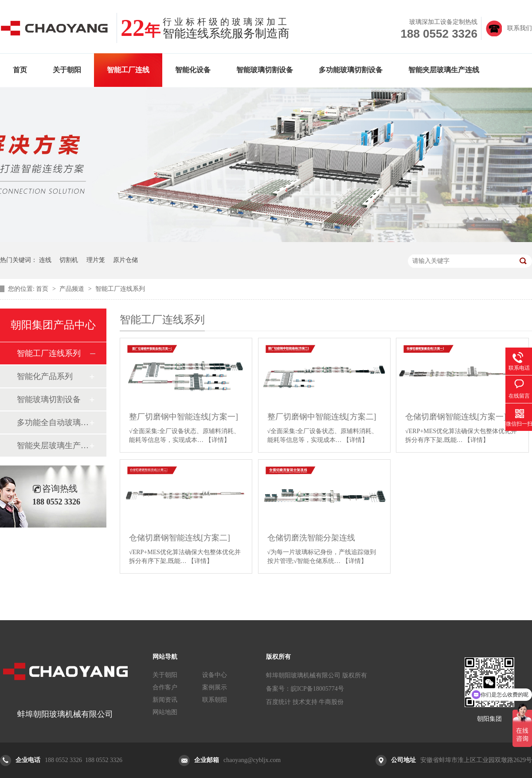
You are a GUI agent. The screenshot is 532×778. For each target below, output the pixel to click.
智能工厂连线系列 (120, 289)
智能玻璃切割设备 (265, 70)
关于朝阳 (67, 70)
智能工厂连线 (128, 70)
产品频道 (73, 289)
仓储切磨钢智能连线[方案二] (180, 538)
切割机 (69, 260)
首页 (20, 70)
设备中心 (215, 675)
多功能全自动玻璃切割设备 (53, 422)
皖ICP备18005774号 (317, 689)
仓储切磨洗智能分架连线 (311, 538)
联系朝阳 (215, 700)
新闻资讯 (165, 700)
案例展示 (215, 687)
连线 (45, 260)
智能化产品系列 (45, 376)
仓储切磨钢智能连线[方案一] (456, 417)
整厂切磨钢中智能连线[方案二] (322, 417)
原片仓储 (125, 260)
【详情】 (218, 440)
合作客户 (165, 687)
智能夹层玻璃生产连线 (444, 70)
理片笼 (96, 260)
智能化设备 (193, 70)
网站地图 (165, 712)
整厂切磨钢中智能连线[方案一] (184, 417)
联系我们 (520, 28)
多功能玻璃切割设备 (351, 70)
